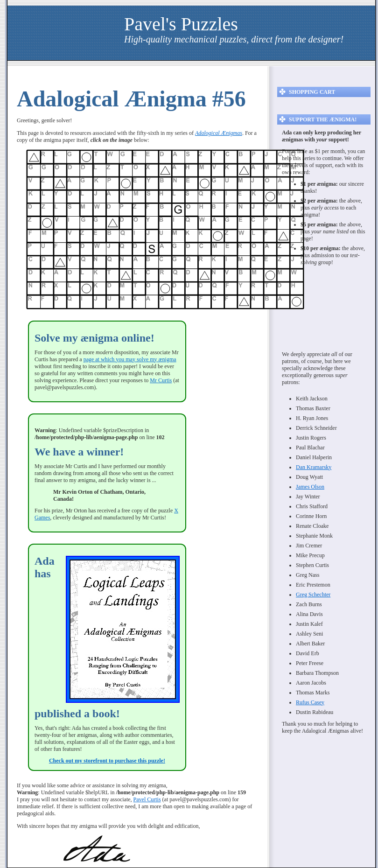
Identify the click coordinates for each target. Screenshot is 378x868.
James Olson (310, 487)
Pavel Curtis (147, 799)
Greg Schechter (313, 595)
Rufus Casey (310, 702)
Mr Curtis (161, 380)
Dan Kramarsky (314, 467)
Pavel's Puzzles (181, 24)
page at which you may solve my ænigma (130, 359)
